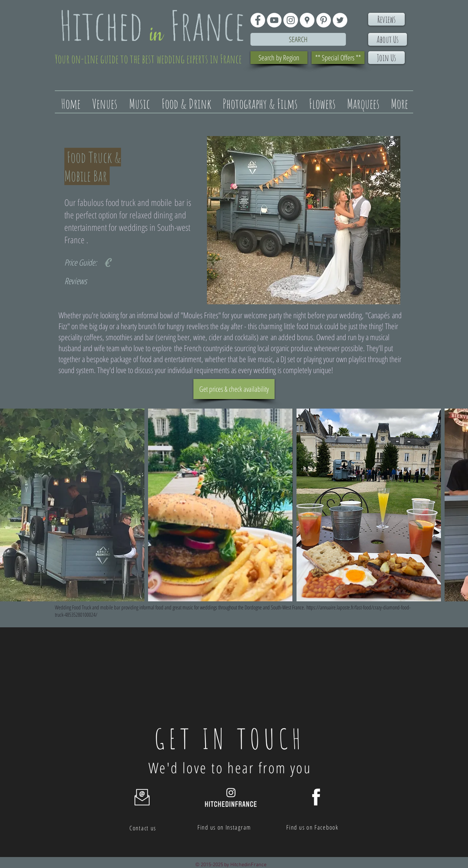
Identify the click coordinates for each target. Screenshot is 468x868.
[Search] (298, 39)
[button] (72, 505)
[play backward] (9, 505)
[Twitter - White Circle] (340, 20)
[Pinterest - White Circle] (324, 20)
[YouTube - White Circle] (274, 20)
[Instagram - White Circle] (291, 20)
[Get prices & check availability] (234, 389)
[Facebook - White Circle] (258, 20)
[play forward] (459, 505)
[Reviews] (386, 19)
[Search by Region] (279, 58)
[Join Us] (386, 58)
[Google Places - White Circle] (307, 20)
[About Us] (388, 39)
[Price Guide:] (83, 262)
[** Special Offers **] (338, 58)
